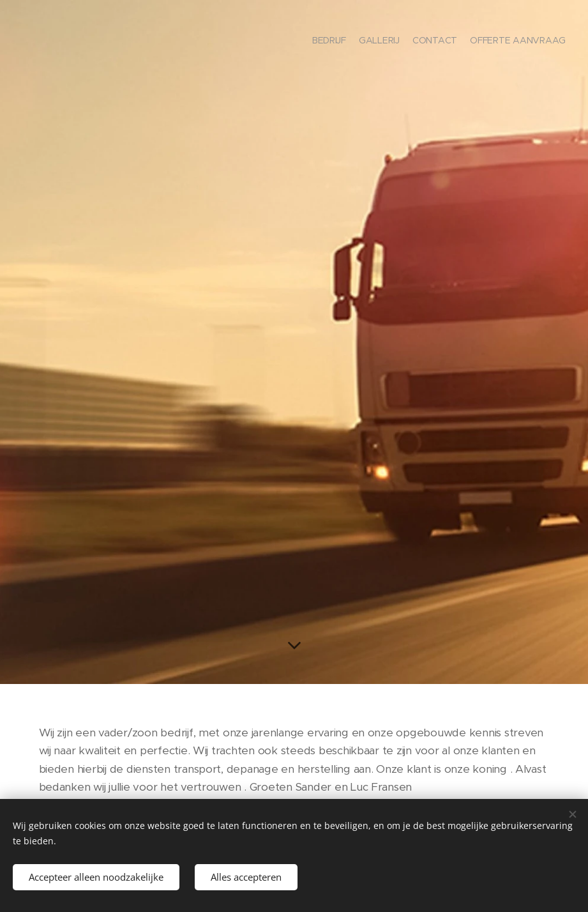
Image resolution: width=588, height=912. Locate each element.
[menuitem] (529, 42)
